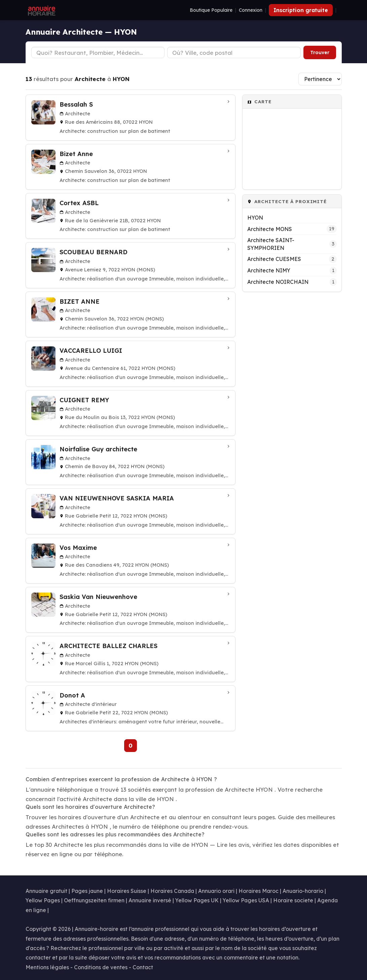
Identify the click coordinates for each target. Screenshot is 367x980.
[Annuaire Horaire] (41, 10)
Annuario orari (216, 891)
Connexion (251, 10)
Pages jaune (87, 891)
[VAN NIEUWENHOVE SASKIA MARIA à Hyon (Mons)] (131, 511)
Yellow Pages (43, 900)
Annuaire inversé (150, 900)
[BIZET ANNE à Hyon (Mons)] (131, 314)
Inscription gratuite (301, 10)
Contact (143, 967)
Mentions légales (47, 967)
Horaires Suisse (127, 891)
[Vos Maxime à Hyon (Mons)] (131, 561)
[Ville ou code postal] (234, 52)
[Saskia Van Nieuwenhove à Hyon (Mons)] (131, 610)
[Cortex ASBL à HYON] (131, 216)
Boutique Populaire (211, 10)
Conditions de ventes (101, 967)
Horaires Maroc (259, 891)
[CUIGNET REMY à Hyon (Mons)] (131, 413)
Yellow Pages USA (246, 900)
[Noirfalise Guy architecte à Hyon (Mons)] (131, 462)
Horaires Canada (172, 891)
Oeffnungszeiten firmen (94, 900)
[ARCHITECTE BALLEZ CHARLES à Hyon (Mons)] (131, 659)
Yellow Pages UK (197, 900)
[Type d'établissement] (98, 52)
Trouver (320, 52)
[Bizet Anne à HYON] (131, 167)
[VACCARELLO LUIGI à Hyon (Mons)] (131, 364)
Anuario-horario (303, 891)
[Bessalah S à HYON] (131, 117)
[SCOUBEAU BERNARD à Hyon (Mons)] (131, 265)
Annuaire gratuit (46, 891)
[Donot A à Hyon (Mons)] (131, 708)
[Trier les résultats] (320, 79)
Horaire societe (293, 900)
